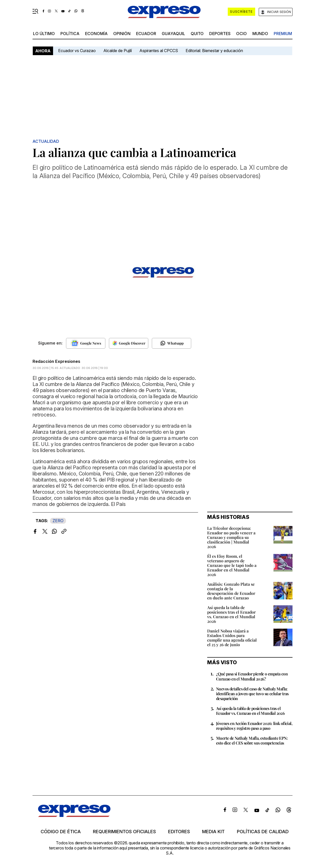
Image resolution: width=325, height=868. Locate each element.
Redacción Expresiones (56, 361)
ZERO (58, 521)
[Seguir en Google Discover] (129, 343)
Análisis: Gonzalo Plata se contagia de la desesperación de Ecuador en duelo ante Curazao (231, 591)
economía (96, 34)
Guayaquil (173, 34)
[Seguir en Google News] (86, 343)
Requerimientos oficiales (124, 832)
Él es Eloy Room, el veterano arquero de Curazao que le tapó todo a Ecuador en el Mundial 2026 (232, 565)
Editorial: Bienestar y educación (214, 51)
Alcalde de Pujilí (118, 51)
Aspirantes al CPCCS (159, 51)
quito (197, 34)
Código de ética (61, 832)
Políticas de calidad (263, 832)
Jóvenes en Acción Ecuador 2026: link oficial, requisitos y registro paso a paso (254, 726)
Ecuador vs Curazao (77, 51)
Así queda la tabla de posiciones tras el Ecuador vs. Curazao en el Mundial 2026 (231, 614)
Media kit (213, 832)
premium (283, 34)
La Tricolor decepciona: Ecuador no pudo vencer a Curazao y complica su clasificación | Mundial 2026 (231, 537)
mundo (260, 34)
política (70, 34)
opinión (122, 34)
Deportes (220, 34)
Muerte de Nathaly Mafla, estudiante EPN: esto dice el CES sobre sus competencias (252, 740)
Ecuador (146, 34)
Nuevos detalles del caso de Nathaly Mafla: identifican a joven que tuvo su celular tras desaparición (252, 694)
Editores (179, 832)
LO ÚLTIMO (44, 34)
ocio (241, 34)
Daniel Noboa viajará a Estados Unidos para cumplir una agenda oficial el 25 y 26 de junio (232, 638)
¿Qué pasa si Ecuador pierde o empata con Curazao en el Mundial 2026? (252, 676)
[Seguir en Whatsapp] (172, 343)
